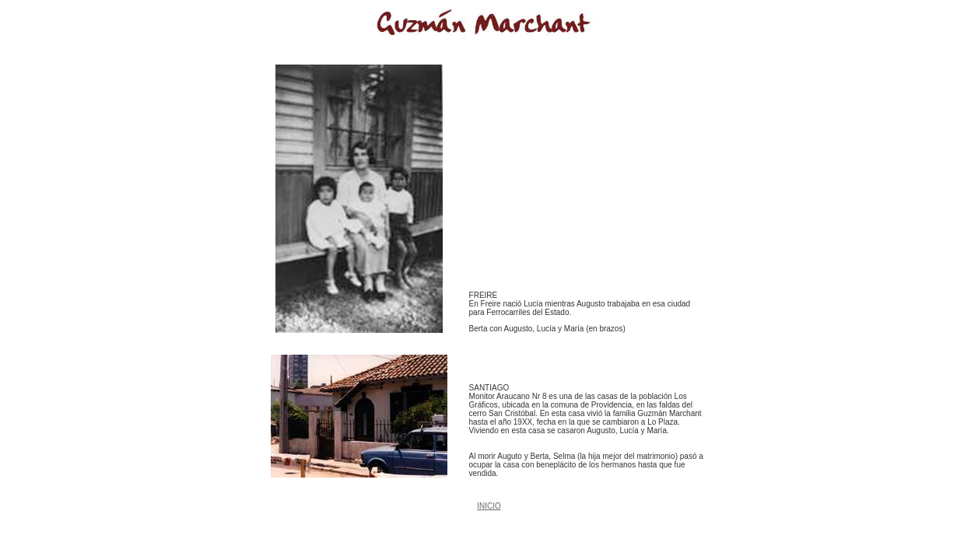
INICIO (489, 506)
